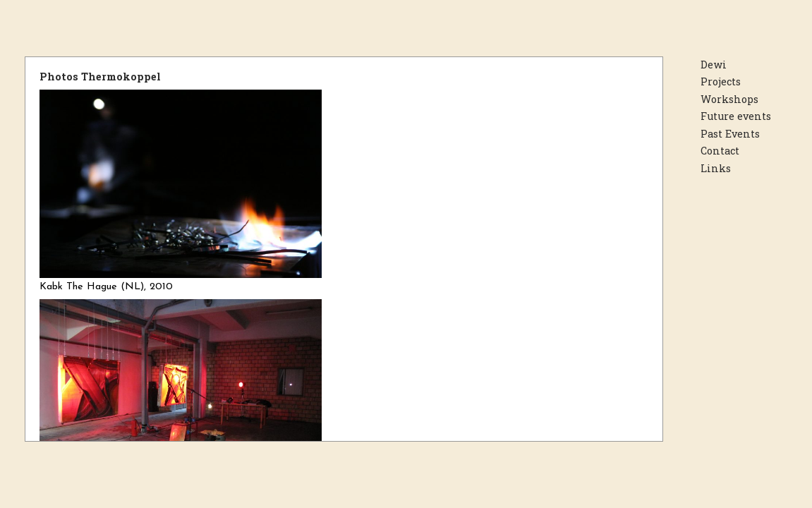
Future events (736, 116)
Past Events (730, 134)
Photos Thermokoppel (100, 77)
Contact (720, 151)
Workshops (729, 99)
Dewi (714, 65)
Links (716, 168)
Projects (721, 81)
